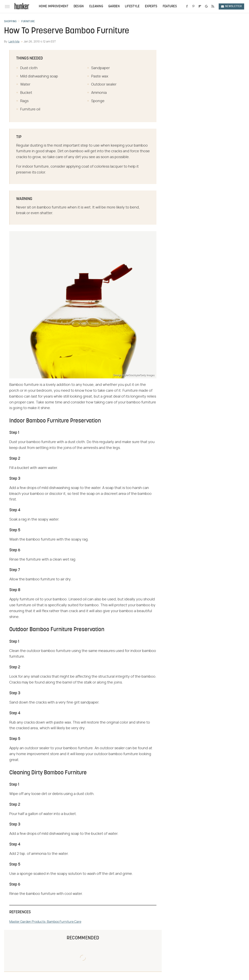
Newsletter (231, 6)
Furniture (28, 22)
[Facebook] (187, 6)
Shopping (10, 22)
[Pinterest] (193, 6)
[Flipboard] (200, 6)
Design (79, 6)
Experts (151, 6)
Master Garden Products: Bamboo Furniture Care (45, 922)
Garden (114, 6)
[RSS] (213, 6)
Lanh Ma (14, 42)
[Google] (206, 6)
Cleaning (96, 6)
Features (170, 6)
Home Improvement (54, 6)
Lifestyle (132, 6)
